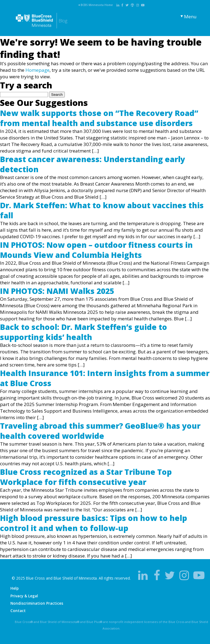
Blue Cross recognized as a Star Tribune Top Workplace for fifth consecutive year (86, 477)
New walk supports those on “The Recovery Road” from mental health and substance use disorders (99, 118)
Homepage (37, 70)
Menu (190, 17)
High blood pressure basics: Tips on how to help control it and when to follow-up (94, 523)
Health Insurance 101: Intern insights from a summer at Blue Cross (105, 378)
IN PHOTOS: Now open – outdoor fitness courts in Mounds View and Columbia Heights (96, 250)
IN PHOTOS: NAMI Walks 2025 (57, 291)
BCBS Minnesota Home (97, 5)
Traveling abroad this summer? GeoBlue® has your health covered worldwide (100, 431)
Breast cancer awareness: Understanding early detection (93, 164)
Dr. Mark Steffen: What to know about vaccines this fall (102, 210)
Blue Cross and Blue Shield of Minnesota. (62, 578)
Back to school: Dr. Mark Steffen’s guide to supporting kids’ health (84, 332)
